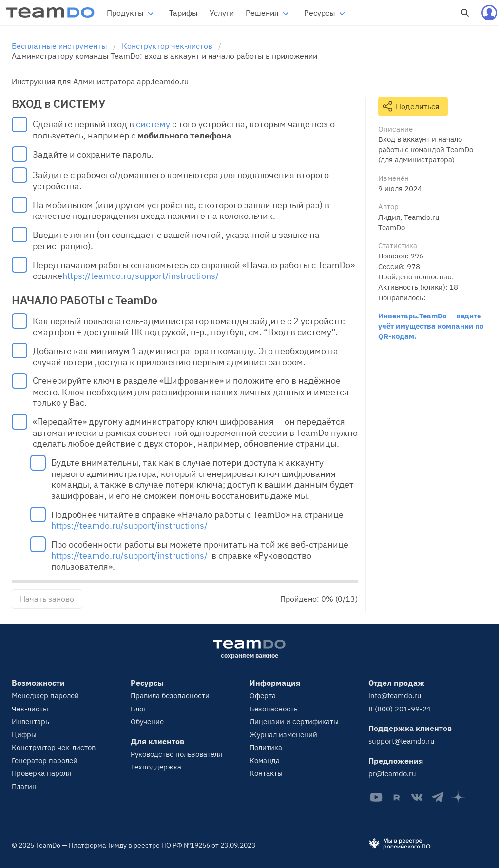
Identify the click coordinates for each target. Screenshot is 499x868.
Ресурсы (320, 13)
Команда (265, 760)
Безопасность (274, 709)
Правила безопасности (170, 696)
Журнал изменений (283, 735)
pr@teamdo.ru (392, 774)
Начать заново (47, 599)
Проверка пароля (41, 773)
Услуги (222, 13)
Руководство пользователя (176, 754)
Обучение (147, 721)
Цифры (24, 735)
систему (153, 124)
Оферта (263, 696)
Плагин (24, 786)
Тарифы (183, 13)
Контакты (266, 773)
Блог (139, 709)
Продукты (125, 13)
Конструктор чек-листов (54, 747)
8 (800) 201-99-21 (400, 709)
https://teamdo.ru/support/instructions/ (141, 276)
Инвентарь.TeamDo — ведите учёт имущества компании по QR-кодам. (431, 326)
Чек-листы (30, 709)
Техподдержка (156, 767)
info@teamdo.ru (395, 696)
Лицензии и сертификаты (294, 721)
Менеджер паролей (45, 696)
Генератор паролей (45, 760)
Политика (266, 747)
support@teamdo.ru (402, 741)
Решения (262, 13)
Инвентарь (30, 721)
